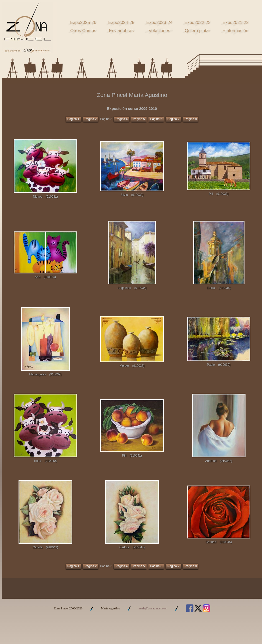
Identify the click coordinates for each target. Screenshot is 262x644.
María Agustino (111, 608)
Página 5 (139, 119)
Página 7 (173, 119)
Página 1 (73, 119)
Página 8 (191, 119)
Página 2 (91, 119)
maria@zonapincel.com (153, 608)
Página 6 (156, 119)
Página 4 (121, 119)
